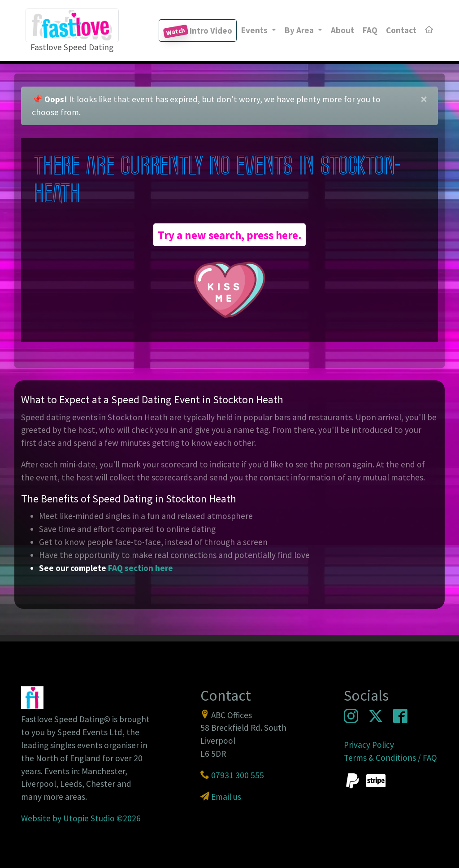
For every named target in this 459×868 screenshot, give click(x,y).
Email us (226, 797)
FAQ (370, 30)
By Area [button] (300, 30)
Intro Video (198, 32)
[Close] (424, 100)
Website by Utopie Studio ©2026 (81, 818)
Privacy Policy (369, 745)
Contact (401, 30)
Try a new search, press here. (230, 235)
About (342, 30)
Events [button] (255, 30)
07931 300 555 (238, 775)
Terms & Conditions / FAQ (390, 758)
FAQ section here (141, 568)
